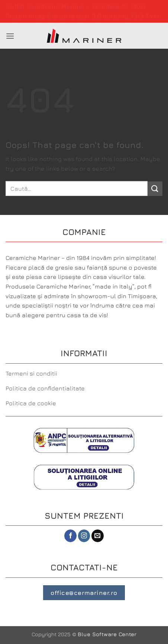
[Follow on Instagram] (84, 536)
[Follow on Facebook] (70, 536)
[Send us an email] (98, 536)
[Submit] (155, 189)
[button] (10, 36)
